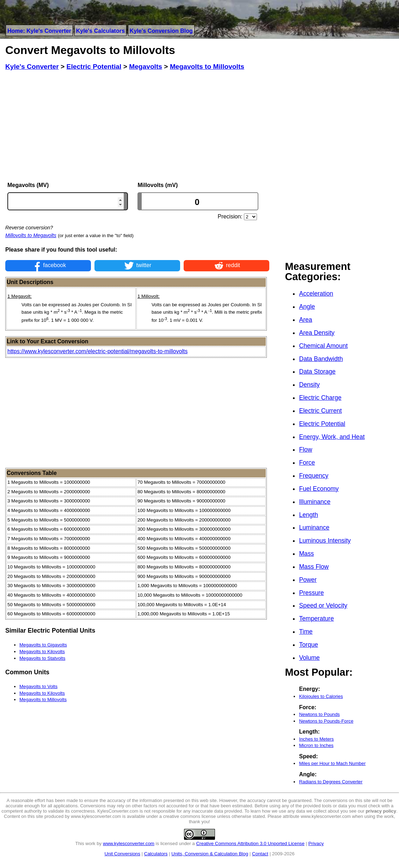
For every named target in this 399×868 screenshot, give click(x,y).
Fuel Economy (319, 489)
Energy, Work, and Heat (332, 437)
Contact (260, 854)
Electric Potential (322, 424)
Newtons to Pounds (319, 714)
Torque (308, 645)
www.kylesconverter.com (129, 843)
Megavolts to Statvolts (42, 658)
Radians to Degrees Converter (331, 782)
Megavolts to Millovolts (43, 700)
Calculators (156, 854)
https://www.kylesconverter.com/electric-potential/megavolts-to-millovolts (97, 351)
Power (308, 580)
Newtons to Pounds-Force (326, 721)
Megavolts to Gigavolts (43, 645)
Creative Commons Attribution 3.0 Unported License (250, 843)
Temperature (316, 619)
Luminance (314, 528)
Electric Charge (320, 398)
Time (306, 632)
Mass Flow (314, 567)
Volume (309, 658)
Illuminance (315, 502)
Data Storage (317, 372)
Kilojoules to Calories (321, 696)
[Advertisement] (137, 126)
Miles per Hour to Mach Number (332, 763)
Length (308, 515)
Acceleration (316, 294)
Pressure (311, 593)
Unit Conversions (122, 854)
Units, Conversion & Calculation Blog (210, 854)
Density (309, 385)
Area (305, 320)
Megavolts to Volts (38, 686)
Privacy (316, 843)
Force (307, 463)
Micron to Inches (316, 745)
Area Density (317, 333)
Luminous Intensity (325, 541)
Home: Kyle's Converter (39, 31)
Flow (305, 450)
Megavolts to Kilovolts (42, 652)
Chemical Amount (323, 346)
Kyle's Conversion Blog (161, 31)
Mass (306, 554)
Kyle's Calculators (100, 31)
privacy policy (381, 811)
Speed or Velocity (323, 605)
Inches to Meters (316, 739)
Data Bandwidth (321, 359)
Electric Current (320, 411)
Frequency (314, 476)
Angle (307, 307)
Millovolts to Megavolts (31, 235)
